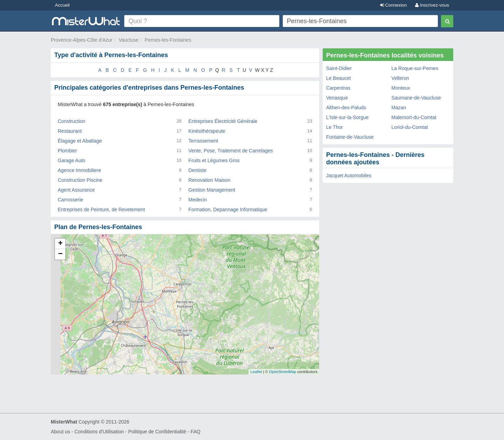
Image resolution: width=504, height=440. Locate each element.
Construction (72, 121)
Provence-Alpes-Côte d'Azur (82, 40)
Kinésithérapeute (207, 131)
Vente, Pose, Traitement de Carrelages (230, 151)
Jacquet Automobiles (349, 176)
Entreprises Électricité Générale (223, 121)
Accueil (62, 5)
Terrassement (203, 141)
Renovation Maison (209, 180)
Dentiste (197, 170)
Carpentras (338, 88)
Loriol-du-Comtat (409, 127)
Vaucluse (129, 40)
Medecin (198, 200)
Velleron (400, 78)
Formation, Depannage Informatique (228, 209)
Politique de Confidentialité (157, 432)
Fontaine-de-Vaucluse (350, 137)
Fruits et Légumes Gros (214, 160)
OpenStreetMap (282, 372)
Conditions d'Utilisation (99, 432)
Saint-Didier (339, 68)
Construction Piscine (80, 180)
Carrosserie (70, 200)
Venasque (337, 98)
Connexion (394, 5)
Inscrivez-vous (432, 5)
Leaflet (256, 372)
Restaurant (70, 131)
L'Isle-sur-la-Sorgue (348, 117)
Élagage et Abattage (80, 141)
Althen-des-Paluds (346, 108)
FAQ (196, 432)
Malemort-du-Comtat (414, 117)
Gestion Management (212, 190)
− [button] (60, 254)
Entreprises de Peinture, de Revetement (101, 209)
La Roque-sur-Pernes (415, 68)
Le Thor (335, 127)
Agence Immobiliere (79, 170)
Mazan (399, 108)
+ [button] (60, 244)
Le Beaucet (339, 78)
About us (60, 432)
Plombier (67, 151)
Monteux (401, 88)
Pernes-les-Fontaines (168, 40)
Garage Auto (72, 160)
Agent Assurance (76, 190)
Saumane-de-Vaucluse (416, 98)
